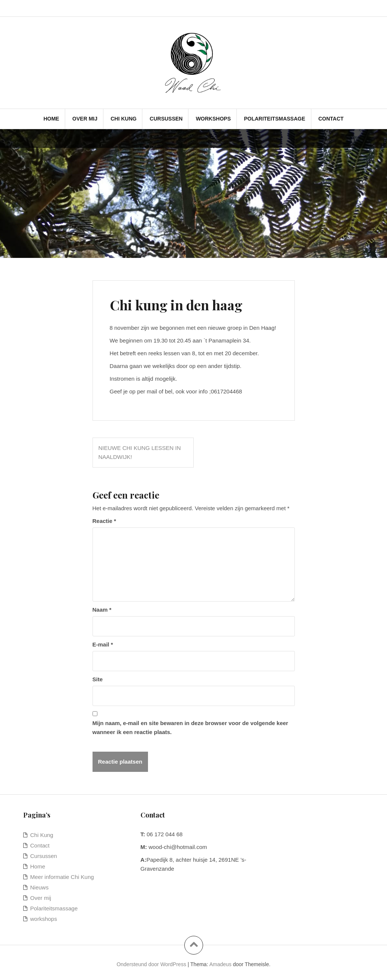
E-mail (103, 644)
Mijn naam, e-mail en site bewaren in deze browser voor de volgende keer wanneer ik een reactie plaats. (191, 728)
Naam (102, 610)
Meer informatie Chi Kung (62, 877)
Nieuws (40, 887)
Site (98, 679)
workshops (213, 119)
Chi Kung (123, 119)
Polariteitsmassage (274, 119)
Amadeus (220, 964)
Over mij (85, 119)
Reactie (104, 521)
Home (51, 119)
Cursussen (166, 119)
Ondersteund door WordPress (151, 964)
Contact (331, 119)
